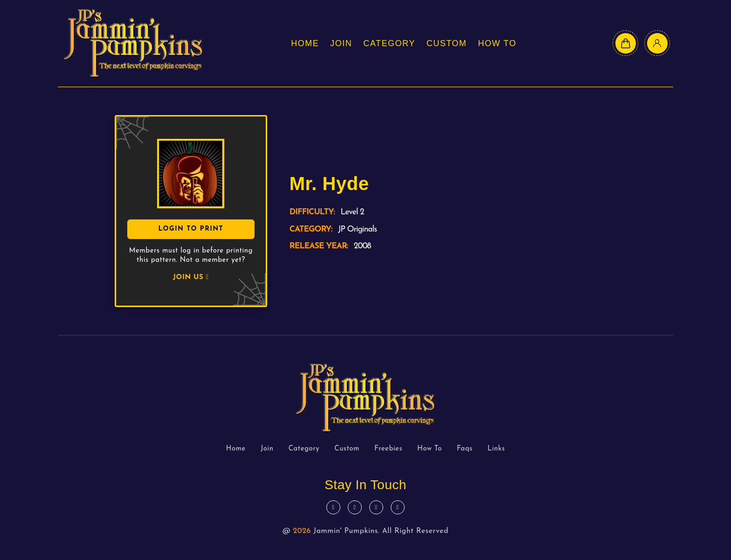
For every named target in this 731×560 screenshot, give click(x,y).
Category (389, 43)
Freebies (388, 449)
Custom (447, 43)
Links (497, 449)
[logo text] (133, 43)
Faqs (465, 449)
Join (341, 43)
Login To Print (191, 229)
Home (305, 43)
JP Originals (357, 229)
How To (497, 43)
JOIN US (191, 277)
